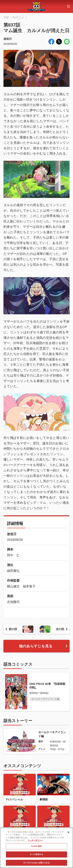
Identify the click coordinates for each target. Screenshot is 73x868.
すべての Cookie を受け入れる (36, 864)
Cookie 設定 (36, 848)
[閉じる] (68, 834)
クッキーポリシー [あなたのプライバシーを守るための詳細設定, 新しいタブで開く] (35, 842)
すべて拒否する (37, 856)
